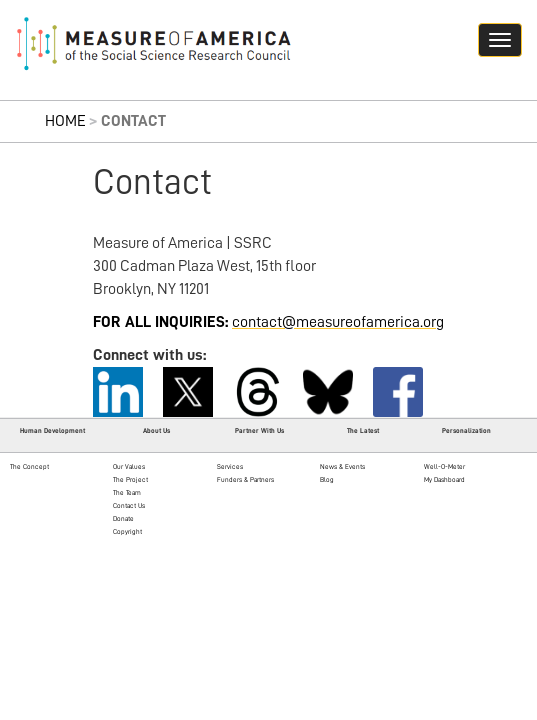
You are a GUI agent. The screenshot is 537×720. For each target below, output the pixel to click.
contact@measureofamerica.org (338, 322)
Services (230, 466)
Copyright (127, 531)
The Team (127, 492)
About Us (156, 430)
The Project (130, 479)
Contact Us (129, 505)
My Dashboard (444, 479)
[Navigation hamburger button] (500, 40)
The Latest (363, 430)
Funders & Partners (245, 479)
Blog (327, 479)
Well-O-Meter (444, 466)
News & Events (342, 466)
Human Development (52, 430)
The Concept (29, 466)
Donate (123, 518)
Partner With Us (259, 430)
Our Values (129, 466)
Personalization (466, 430)
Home (65, 121)
